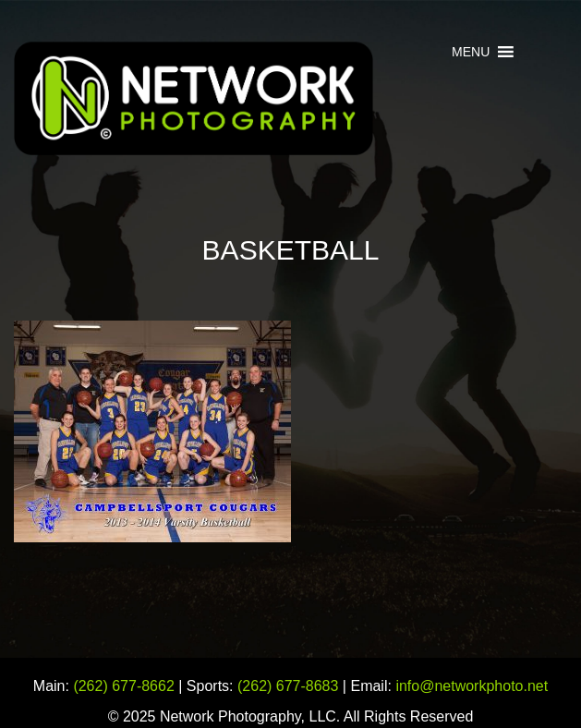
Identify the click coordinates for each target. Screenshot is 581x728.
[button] (471, 52)
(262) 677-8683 (288, 686)
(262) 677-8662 (123, 686)
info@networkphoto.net (472, 686)
